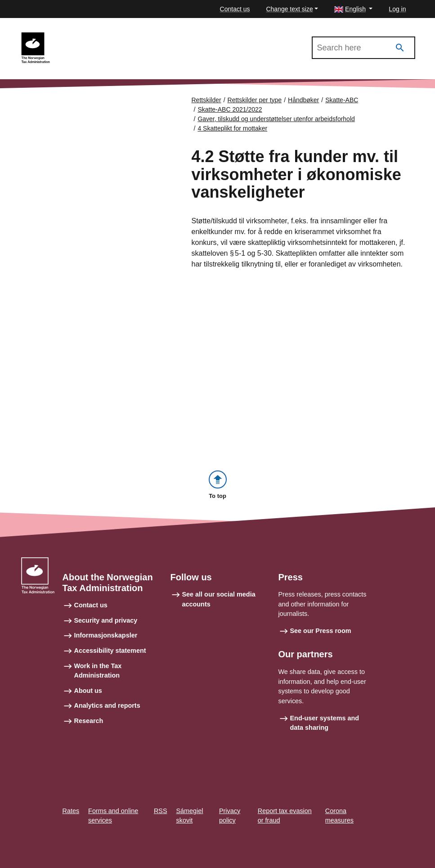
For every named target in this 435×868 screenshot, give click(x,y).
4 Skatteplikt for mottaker (232, 128)
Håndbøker (303, 100)
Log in (397, 9)
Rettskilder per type (255, 100)
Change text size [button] (289, 9)
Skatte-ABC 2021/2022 (96, 36)
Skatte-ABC (342, 100)
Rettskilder (206, 100)
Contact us (235, 9)
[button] (353, 9)
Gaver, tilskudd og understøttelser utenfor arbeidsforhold (276, 119)
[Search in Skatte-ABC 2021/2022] (363, 48)
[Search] (400, 48)
